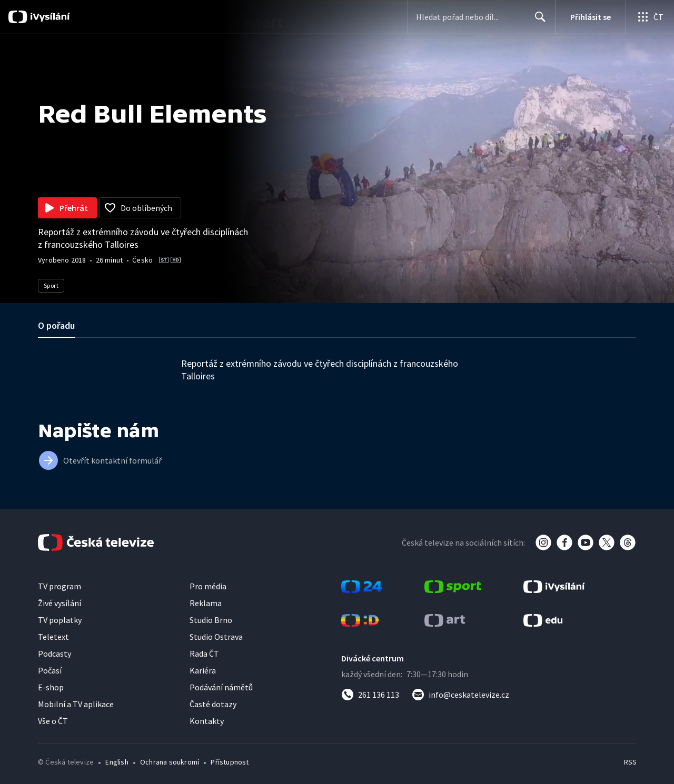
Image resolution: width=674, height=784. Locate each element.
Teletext (53, 637)
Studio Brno (211, 620)
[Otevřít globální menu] (650, 17)
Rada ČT (204, 654)
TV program (60, 586)
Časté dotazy (213, 704)
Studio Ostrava (216, 637)
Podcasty (54, 654)
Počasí (50, 670)
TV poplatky (60, 620)
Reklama (206, 603)
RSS (630, 762)
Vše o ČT (53, 721)
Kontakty (207, 721)
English (117, 762)
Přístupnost (230, 762)
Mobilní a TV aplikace (76, 704)
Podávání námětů (221, 687)
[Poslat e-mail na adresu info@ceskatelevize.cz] (460, 695)
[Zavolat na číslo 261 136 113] (370, 695)
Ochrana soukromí (170, 762)
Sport (51, 285)
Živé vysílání (60, 603)
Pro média (208, 586)
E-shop (51, 687)
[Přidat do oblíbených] (140, 208)
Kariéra (203, 670)
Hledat (537, 21)
